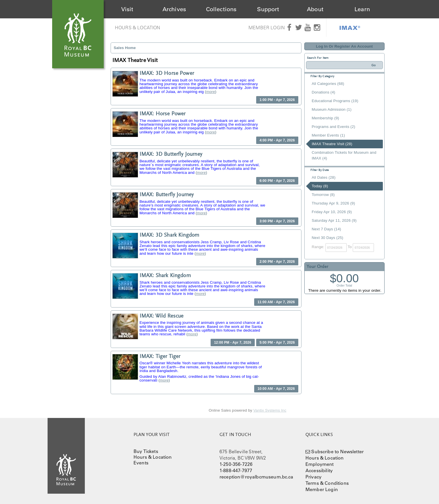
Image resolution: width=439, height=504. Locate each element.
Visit (127, 9)
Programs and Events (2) (334, 127)
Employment (320, 464)
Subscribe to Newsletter (337, 452)
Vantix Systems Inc (270, 410)
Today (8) (320, 186)
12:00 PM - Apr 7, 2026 (233, 343)
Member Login (267, 28)
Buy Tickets (146, 451)
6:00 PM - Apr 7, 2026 (277, 181)
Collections (221, 9)
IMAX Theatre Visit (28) (332, 144)
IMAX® (350, 28)
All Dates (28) (324, 177)
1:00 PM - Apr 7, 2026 (277, 100)
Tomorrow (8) (323, 195)
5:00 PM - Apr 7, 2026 (277, 343)
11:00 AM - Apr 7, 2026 (276, 302)
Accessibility (319, 470)
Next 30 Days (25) (328, 238)
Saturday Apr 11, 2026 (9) (334, 220)
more (210, 92)
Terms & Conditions (327, 483)
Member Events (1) (328, 135)
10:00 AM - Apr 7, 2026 (276, 389)
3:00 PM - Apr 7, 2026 (277, 221)
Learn (362, 9)
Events (141, 463)
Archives (174, 9)
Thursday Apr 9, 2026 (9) (333, 203)
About (315, 9)
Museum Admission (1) (332, 109)
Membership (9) (326, 118)
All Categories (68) (328, 84)
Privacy (313, 477)
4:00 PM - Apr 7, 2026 (277, 140)
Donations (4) (324, 92)
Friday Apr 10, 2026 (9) (332, 212)
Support (268, 9)
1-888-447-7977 (236, 470)
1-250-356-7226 (236, 464)
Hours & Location (138, 28)
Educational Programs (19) (335, 101)
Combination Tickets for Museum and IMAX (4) (344, 155)
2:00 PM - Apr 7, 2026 (277, 262)
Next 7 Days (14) (327, 229)
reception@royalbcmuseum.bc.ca (256, 477)
